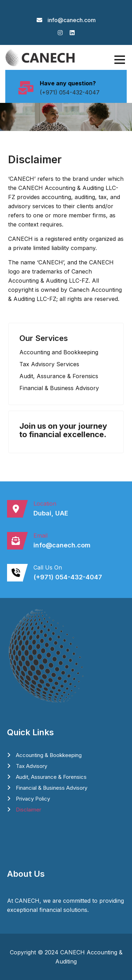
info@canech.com (72, 20)
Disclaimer (29, 810)
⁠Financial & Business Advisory (52, 788)
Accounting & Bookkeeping (49, 755)
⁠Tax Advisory (32, 766)
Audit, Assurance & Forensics (51, 777)
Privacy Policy (33, 799)
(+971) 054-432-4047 (70, 92)
